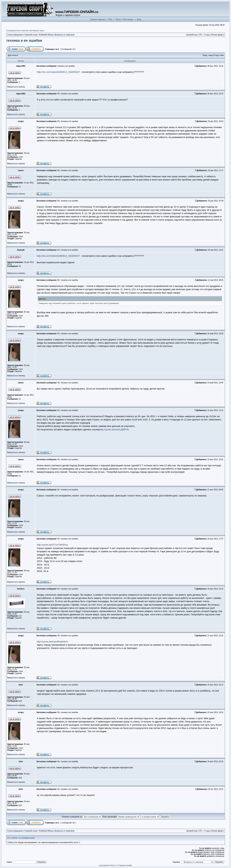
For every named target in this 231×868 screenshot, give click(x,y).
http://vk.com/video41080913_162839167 (58, 72)
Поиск (118, 19)
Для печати (13, 55)
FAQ (110, 19)
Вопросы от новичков (65, 35)
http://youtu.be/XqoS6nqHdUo (52, 642)
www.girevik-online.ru (108, 865)
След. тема (219, 55)
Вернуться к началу (16, 87)
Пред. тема (208, 55)
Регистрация (128, 19)
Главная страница (98, 19)
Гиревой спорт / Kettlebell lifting (39, 35)
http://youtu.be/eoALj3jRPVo (114, 429)
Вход (139, 19)
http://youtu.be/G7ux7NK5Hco (52, 545)
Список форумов (15, 35)
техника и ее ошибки (24, 40)
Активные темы (37, 31)
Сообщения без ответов (17, 31)
